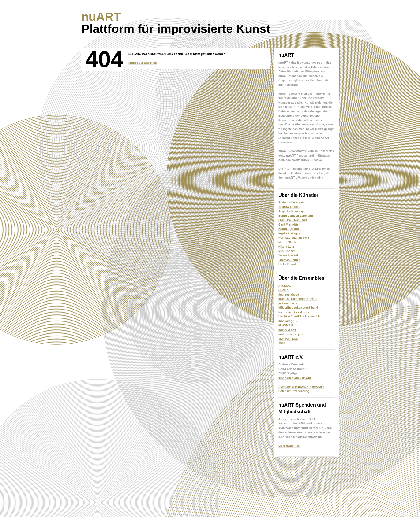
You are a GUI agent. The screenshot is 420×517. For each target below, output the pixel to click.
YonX (282, 343)
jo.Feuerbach (287, 303)
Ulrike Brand (287, 264)
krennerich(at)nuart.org (295, 378)
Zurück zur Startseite (143, 63)
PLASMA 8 (286, 325)
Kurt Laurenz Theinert (294, 238)
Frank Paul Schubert (293, 220)
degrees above (289, 294)
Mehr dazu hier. (289, 446)
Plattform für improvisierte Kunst (176, 23)
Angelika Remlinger (292, 211)
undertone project (291, 334)
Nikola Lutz (286, 246)
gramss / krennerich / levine (298, 299)
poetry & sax (287, 330)
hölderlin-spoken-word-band (298, 308)
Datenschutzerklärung (294, 391)
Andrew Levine (289, 207)
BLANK (284, 290)
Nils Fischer (287, 251)
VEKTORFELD (288, 339)
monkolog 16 (287, 321)
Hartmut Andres (289, 229)
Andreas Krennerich (292, 202)
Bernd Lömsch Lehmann (296, 216)
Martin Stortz (287, 242)
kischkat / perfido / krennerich (299, 316)
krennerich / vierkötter (294, 312)
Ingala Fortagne (289, 233)
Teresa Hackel (288, 255)
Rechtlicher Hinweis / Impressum (301, 387)
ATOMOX (285, 286)
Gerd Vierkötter (289, 224)
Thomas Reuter (289, 260)
